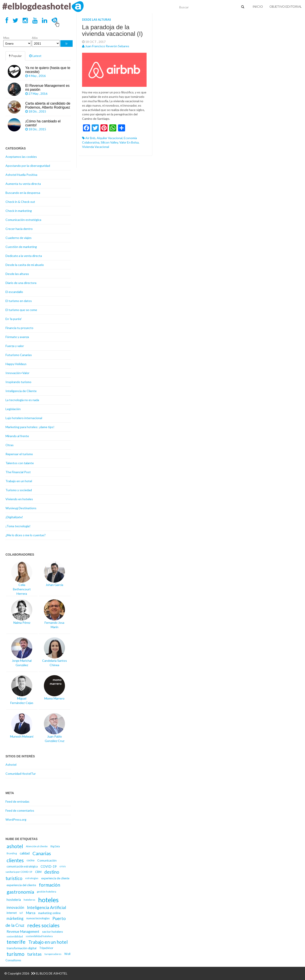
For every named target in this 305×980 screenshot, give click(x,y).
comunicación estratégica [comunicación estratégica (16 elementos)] (22, 866)
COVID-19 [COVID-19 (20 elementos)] (49, 866)
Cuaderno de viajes (19, 238)
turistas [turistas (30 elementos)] (34, 954)
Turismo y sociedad (19, 490)
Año (35, 38)
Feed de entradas (17, 801)
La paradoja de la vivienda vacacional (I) (112, 31)
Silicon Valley (109, 142)
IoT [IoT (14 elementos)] (21, 913)
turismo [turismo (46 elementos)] (15, 954)
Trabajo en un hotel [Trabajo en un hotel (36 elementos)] (48, 942)
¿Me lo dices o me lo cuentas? (26, 535)
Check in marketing (19, 211)
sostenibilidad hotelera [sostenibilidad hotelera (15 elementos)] (39, 936)
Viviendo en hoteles (19, 499)
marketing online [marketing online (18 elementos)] (49, 913)
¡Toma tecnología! (18, 526)
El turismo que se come (21, 310)
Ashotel (11, 765)
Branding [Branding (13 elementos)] (12, 853)
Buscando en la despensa (23, 193)
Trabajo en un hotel (19, 481)
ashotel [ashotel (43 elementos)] (15, 846)
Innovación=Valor (17, 373)
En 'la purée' (14, 319)
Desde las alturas (97, 20)
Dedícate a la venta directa (24, 256)
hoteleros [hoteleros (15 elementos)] (30, 900)
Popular (15, 56)
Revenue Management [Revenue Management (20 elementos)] (23, 931)
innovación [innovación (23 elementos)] (15, 907)
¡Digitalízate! (14, 517)
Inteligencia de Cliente (21, 391)
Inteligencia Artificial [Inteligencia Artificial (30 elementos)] (47, 907)
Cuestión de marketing (21, 247)
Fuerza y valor (15, 346)
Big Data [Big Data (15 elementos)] (55, 846)
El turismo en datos (19, 301)
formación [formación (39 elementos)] (49, 885)
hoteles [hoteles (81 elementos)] (48, 900)
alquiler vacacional (110, 138)
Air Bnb (90, 138)
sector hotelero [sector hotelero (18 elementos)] (53, 932)
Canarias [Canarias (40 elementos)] (42, 853)
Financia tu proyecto (19, 328)
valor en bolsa (129, 142)
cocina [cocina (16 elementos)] (30, 860)
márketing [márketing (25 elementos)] (15, 918)
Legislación (13, 409)
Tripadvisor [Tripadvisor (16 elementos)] (46, 948)
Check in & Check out (20, 202)
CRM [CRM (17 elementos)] (38, 872)
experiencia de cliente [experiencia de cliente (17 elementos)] (55, 878)
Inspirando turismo (18, 382)
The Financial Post (18, 472)
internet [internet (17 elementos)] (12, 913)
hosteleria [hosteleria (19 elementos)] (14, 900)
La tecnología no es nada (22, 400)
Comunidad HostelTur (21, 774)
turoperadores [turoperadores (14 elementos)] (53, 954)
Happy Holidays (16, 364)
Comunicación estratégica (23, 220)
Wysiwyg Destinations (21, 508)
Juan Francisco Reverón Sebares (107, 46)
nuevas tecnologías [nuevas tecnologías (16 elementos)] (38, 918)
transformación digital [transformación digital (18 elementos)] (22, 948)
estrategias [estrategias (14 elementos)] (32, 878)
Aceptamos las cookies (21, 157)
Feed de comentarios (20, 810)
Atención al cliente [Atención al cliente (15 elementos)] (37, 846)
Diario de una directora (21, 283)
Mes (6, 38)
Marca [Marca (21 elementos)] (31, 913)
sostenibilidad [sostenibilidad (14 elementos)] (15, 936)
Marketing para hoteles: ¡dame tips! (30, 427)
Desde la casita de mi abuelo (25, 265)
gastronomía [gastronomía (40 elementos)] (20, 892)
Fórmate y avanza (17, 337)
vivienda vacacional (96, 147)
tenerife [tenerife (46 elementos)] (16, 942)
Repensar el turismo (19, 454)
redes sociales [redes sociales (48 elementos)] (43, 925)
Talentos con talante (20, 463)
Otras (10, 445)
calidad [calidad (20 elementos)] (25, 853)
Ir (66, 43)
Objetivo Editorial (286, 6)
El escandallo (14, 292)
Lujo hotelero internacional (24, 418)
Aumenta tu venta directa (23, 184)
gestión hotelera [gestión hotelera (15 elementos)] (47, 892)
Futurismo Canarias (19, 355)
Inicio (258, 6)
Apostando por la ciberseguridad (28, 166)
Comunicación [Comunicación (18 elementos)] (47, 860)
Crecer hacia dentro (19, 229)
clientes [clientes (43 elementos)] (15, 860)
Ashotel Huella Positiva (21, 175)
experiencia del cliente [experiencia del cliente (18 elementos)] (21, 885)
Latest (35, 56)
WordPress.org (16, 819)
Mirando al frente (17, 436)
